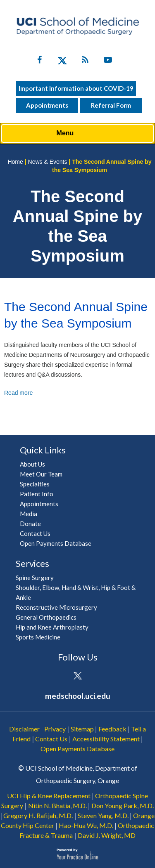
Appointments (47, 105)
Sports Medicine (38, 637)
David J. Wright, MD (107, 835)
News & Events (48, 162)
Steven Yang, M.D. (103, 815)
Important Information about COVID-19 (76, 88)
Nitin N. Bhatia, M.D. (57, 805)
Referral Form (111, 105)
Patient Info (37, 494)
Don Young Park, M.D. (123, 805)
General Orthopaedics (46, 617)
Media (29, 514)
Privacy (55, 729)
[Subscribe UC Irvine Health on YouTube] (108, 61)
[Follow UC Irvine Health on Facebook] (39, 61)
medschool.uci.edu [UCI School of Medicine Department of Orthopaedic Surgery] (78, 696)
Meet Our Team (41, 474)
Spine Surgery (35, 578)
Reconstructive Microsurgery (56, 607)
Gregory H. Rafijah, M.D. (38, 815)
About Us (32, 464)
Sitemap (82, 729)
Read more (18, 393)
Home (15, 162)
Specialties (35, 484)
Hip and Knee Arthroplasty (52, 627)
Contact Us (35, 533)
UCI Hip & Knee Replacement (49, 796)
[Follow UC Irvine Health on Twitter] (62, 61)
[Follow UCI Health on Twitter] (77, 677)
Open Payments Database (56, 543)
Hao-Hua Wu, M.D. (86, 825)
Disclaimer (24, 729)
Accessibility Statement (106, 739)
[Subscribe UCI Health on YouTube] (100, 677)
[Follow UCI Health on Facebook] (55, 677)
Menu (76, 134)
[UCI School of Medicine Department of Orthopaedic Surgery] (78, 26)
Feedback (112, 729)
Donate (30, 524)
